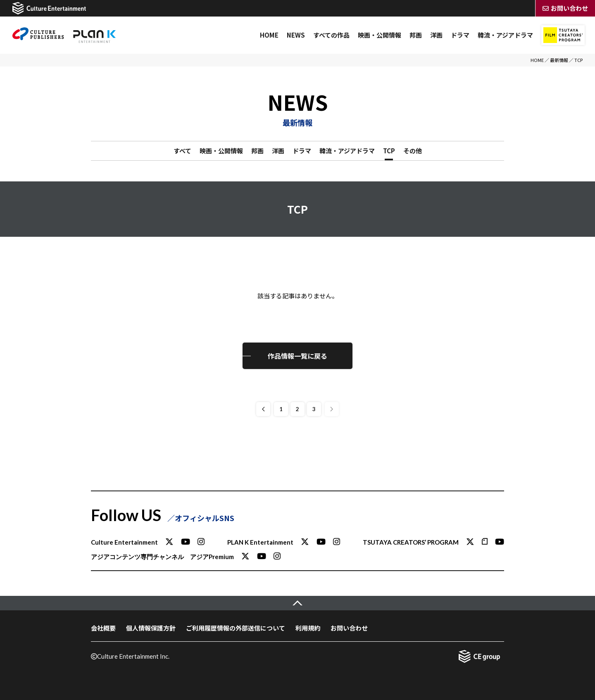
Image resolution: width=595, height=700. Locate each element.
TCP (389, 151)
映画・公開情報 (380, 35)
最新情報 (559, 60)
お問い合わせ (349, 628)
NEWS (296, 35)
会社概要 (103, 628)
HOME (269, 35)
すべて (182, 151)
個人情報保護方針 (151, 628)
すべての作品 (331, 35)
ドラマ (460, 35)
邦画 (416, 35)
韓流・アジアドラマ (505, 35)
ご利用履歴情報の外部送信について (236, 628)
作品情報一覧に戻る (297, 356)
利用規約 (308, 628)
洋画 (436, 35)
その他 (413, 151)
